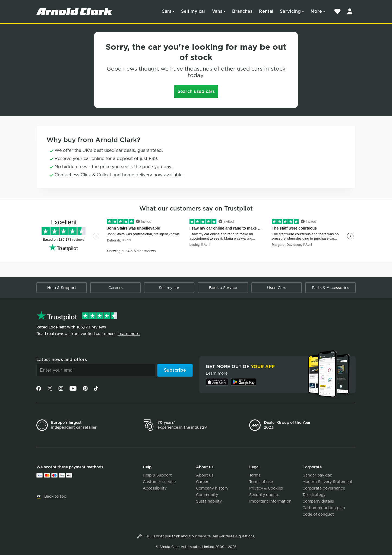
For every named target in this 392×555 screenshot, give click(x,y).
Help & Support (62, 288)
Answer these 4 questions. (234, 536)
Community (207, 495)
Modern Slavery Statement (328, 482)
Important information (270, 501)
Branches (242, 11)
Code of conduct (318, 514)
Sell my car (193, 11)
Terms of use (261, 482)
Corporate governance (324, 488)
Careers (116, 288)
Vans (217, 11)
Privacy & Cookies (266, 488)
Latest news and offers (62, 360)
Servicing (290, 11)
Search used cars (196, 91)
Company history (212, 488)
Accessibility (155, 488)
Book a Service (223, 288)
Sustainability (209, 501)
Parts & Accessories (331, 288)
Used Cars (277, 288)
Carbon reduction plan (324, 508)
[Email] (96, 370)
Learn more (217, 373)
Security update (264, 495)
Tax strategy (314, 495)
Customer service (159, 482)
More (316, 11)
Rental (266, 11)
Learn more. (129, 334)
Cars (166, 11)
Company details (318, 501)
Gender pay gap (317, 475)
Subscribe (175, 370)
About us (205, 475)
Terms (255, 475)
